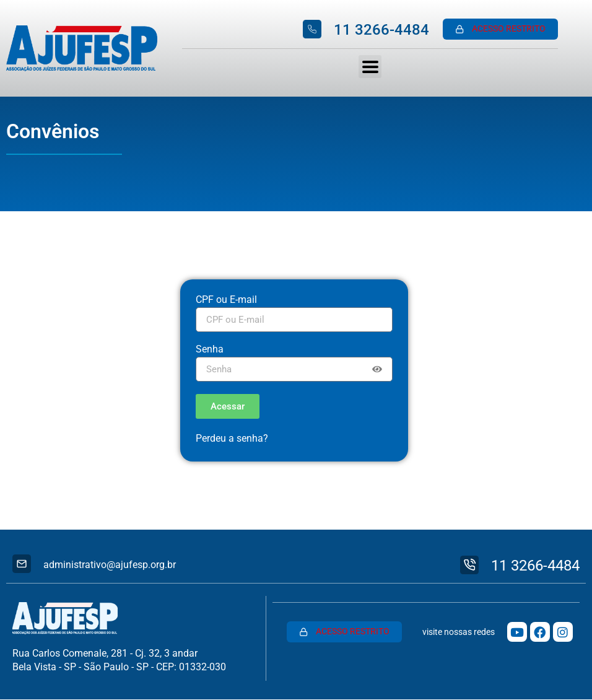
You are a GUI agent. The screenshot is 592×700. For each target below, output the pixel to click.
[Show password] (377, 369)
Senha (210, 350)
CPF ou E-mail (226, 300)
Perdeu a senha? (232, 438)
